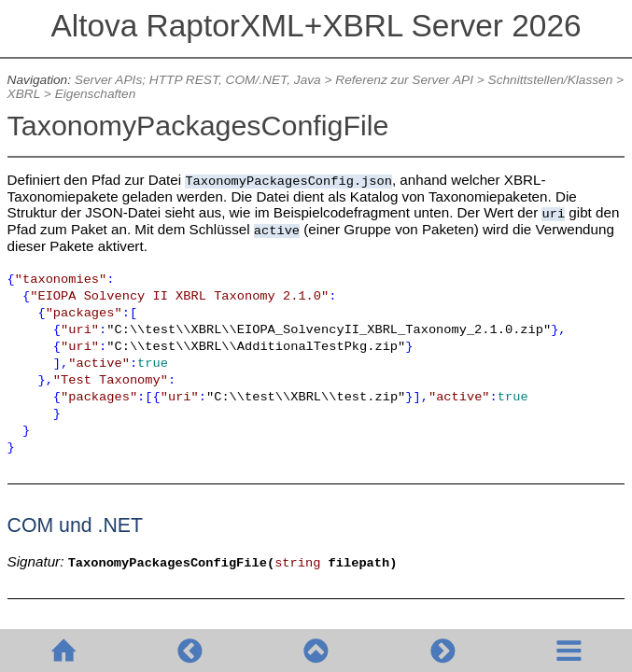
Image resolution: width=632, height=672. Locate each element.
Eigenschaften (96, 94)
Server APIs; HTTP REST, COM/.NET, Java (198, 80)
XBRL (24, 94)
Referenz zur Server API (404, 80)
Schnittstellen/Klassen (551, 80)
